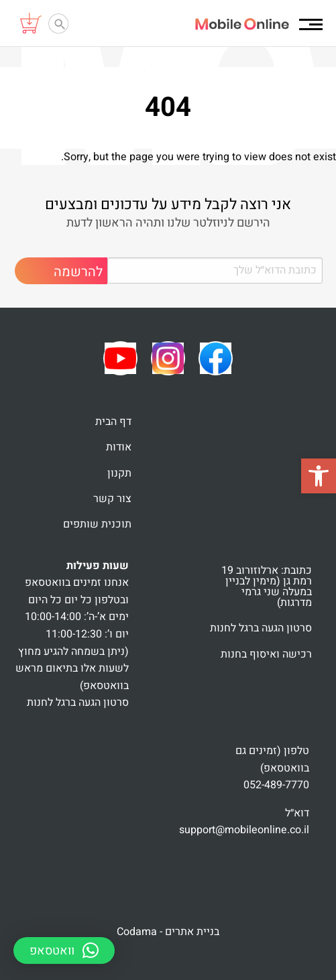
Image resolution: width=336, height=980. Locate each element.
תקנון (119, 473)
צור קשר (112, 499)
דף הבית (113, 422)
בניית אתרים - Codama (168, 932)
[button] (319, 476)
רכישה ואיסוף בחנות (266, 654)
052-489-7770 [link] (276, 785)
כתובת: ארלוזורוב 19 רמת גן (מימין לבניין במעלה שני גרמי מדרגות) (267, 587)
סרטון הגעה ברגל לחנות (261, 628)
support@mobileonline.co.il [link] (244, 830)
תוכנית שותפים (97, 524)
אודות (119, 447)
